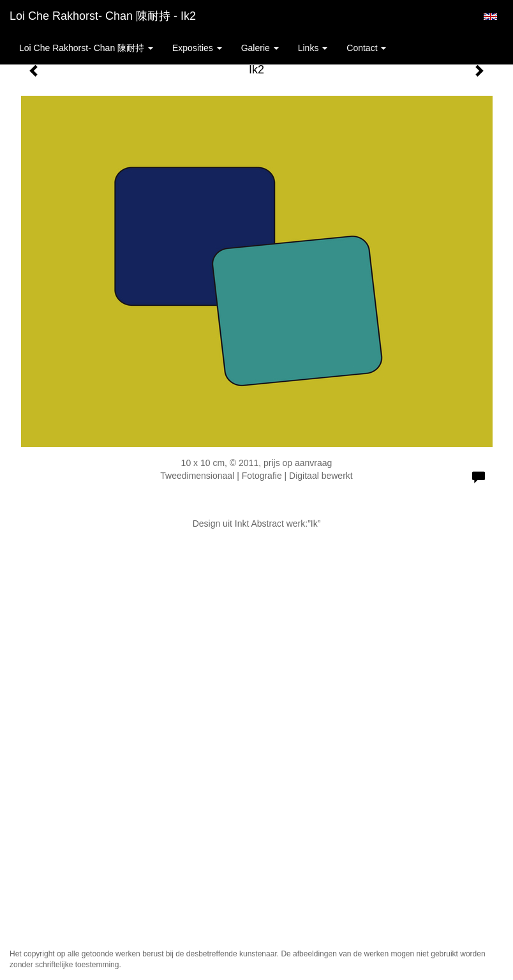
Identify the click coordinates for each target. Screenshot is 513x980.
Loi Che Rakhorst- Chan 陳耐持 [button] (86, 48)
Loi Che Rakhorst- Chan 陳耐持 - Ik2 (103, 16)
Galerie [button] (260, 48)
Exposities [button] (197, 48)
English (490, 17)
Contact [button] (366, 48)
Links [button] (313, 48)
